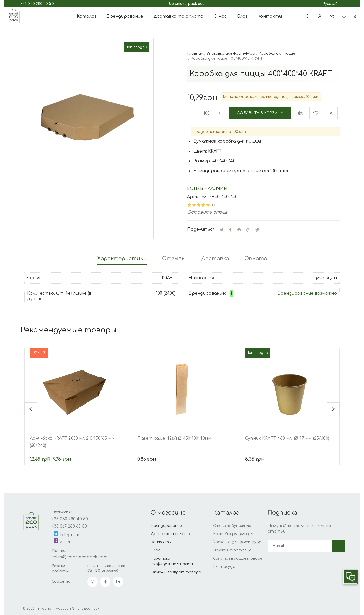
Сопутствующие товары (238, 559)
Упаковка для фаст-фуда (237, 542)
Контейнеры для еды (233, 534)
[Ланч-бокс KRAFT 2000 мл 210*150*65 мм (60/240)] (74, 389)
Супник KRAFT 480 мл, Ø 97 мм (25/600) (287, 439)
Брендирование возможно (307, 293)
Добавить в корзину (260, 113)
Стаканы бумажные (232, 526)
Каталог (87, 16)
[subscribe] (300, 546)
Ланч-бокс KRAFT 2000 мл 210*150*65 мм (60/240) (72, 442)
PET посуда (224, 567)
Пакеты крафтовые (232, 551)
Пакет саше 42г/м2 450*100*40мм (174, 439)
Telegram (66, 534)
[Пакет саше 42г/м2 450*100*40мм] (182, 389)
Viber (62, 542)
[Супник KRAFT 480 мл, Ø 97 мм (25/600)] (290, 389)
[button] (31, 409)
